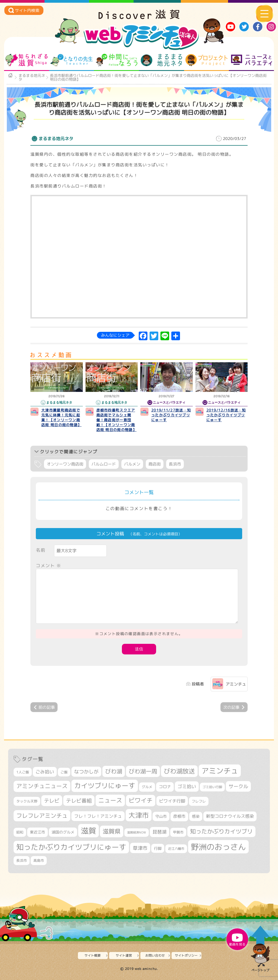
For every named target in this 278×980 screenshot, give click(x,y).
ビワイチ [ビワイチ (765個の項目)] (141, 800)
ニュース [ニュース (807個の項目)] (110, 800)
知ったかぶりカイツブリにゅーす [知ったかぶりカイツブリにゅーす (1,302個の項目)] (71, 847)
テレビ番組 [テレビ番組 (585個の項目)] (79, 800)
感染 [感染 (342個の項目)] (196, 816)
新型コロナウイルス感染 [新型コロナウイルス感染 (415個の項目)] (230, 816)
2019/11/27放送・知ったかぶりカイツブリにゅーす (171, 415)
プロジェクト (206, 60)
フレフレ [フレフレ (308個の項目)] (199, 801)
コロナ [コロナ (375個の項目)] (165, 787)
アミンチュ (236, 684)
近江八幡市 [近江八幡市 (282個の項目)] (176, 849)
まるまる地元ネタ (161, 60)
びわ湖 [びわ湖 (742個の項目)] (114, 771)
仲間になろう (117, 60)
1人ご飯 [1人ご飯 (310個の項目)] (23, 772)
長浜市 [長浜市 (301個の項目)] (22, 860)
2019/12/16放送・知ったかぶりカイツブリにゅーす (226, 415)
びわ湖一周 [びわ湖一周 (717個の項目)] (143, 771)
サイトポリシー (186, 955)
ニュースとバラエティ (252, 60)
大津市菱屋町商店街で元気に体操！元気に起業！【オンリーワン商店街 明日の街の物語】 (61, 417)
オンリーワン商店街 (65, 464)
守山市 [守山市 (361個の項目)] (161, 816)
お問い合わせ (155, 955)
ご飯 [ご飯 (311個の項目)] (64, 772)
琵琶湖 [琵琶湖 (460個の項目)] (159, 832)
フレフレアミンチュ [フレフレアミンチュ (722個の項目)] (42, 816)
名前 (41, 550)
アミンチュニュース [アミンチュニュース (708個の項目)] (42, 786)
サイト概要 (93, 955)
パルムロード (104, 464)
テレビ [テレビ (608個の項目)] (52, 800)
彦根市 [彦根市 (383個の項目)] (179, 816)
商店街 (155, 464)
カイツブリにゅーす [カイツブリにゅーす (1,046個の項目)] (105, 786)
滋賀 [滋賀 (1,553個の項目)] (89, 831)
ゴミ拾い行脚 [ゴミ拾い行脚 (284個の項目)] (212, 787)
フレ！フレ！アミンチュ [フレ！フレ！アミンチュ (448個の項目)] (98, 816)
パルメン (132, 464)
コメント (49, 566)
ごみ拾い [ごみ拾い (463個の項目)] (45, 772)
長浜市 (175, 464)
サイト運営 (124, 955)
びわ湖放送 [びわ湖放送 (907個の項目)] (179, 771)
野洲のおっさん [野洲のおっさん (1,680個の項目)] (218, 847)
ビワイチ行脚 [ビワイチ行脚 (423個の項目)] (172, 801)
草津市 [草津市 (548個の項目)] (140, 848)
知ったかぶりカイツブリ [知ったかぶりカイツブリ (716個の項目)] (221, 831)
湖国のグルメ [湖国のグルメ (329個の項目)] (63, 832)
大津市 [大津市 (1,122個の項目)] (139, 815)
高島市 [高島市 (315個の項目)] (39, 860)
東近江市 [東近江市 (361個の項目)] (37, 832)
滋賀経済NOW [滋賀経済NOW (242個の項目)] (137, 832)
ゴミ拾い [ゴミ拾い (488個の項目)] (187, 786)
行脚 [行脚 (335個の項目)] (158, 848)
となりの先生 (72, 60)
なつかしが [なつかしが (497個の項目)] (86, 772)
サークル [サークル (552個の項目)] (238, 786)
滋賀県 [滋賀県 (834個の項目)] (112, 831)
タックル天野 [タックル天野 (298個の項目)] (27, 801)
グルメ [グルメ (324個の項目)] (147, 787)
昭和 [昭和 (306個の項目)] (20, 832)
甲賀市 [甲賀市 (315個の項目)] (178, 832)
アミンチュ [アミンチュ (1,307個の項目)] (220, 771)
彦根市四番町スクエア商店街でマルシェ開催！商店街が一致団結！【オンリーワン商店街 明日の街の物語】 (116, 420)
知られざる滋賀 (26, 60)
